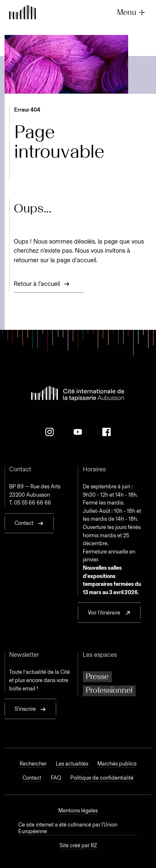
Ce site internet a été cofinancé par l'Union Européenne (68, 828)
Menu (132, 12)
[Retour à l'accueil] (22, 13)
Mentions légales (78, 811)
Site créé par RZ (78, 845)
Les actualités (72, 764)
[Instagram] (50, 432)
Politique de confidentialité (102, 778)
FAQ (56, 778)
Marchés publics (117, 764)
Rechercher (33, 764)
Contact (32, 778)
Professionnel (109, 690)
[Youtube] (78, 432)
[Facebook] (106, 432)
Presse (97, 677)
